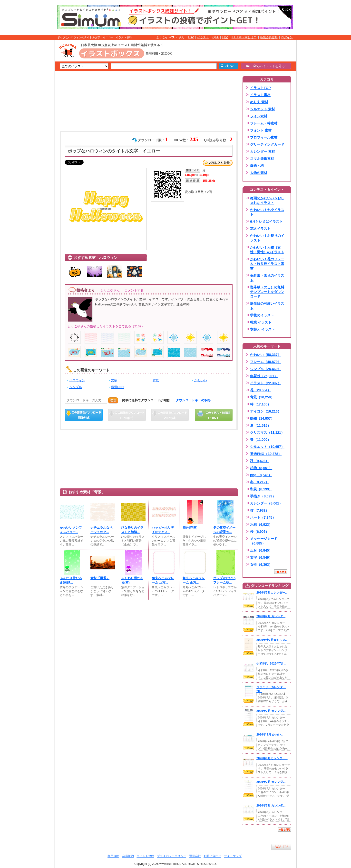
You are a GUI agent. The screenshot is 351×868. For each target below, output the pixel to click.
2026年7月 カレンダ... (271, 616)
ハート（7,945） (263, 517)
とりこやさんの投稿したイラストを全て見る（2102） (106, 326)
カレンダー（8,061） (266, 503)
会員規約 (128, 856)
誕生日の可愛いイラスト (267, 306)
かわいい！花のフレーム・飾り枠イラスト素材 (267, 264)
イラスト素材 (260, 95)
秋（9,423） (259, 461)
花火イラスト (260, 229)
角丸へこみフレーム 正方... (163, 580)
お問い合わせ (212, 856)
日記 (225, 37)
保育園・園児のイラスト (267, 278)
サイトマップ (233, 856)
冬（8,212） (259, 482)
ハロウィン (77, 380)
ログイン (287, 37)
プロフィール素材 (264, 137)
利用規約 (113, 856)
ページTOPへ (281, 847)
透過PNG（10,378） (266, 454)
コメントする (134, 290)
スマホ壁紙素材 (262, 159)
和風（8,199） (261, 489)
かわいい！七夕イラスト (267, 212)
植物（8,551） (261, 468)
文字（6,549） (261, 557)
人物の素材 (259, 173)
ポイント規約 (145, 856)
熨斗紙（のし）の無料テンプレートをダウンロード (267, 292)
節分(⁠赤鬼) (190, 528)
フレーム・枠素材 (264, 123)
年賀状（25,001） (264, 376)
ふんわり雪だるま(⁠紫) (132, 580)
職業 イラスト (261, 322)
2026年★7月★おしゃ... (272, 640)
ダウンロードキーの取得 (193, 400)
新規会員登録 (269, 37)
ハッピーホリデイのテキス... (163, 530)
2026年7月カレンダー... (272, 593)
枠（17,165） (260, 404)
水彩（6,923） (261, 525)
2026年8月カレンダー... (272, 758)
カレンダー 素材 (263, 151)
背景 (156, 380)
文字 (114, 380)
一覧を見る (281, 572)
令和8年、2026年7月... (271, 664)
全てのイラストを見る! (266, 66)
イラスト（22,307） (266, 383)
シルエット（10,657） (267, 447)
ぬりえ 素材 (259, 102)
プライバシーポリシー (172, 856)
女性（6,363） (261, 565)
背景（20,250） (262, 397)
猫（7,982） (259, 510)
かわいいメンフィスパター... (71, 530)
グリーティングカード (267, 144)
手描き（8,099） (263, 496)
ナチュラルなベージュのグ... (102, 530)
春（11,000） (260, 440)
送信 (113, 400)
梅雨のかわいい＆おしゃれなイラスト (267, 200)
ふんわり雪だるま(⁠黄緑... (71, 580)
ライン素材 (259, 116)
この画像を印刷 (214, 415)
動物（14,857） (262, 418)
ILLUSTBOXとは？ (244, 37)
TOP (191, 37)
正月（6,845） (261, 550)
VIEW (249, 606)
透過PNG (117, 387)
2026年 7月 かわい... (270, 735)
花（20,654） (260, 390)
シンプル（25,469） (266, 369)
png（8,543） (261, 475)
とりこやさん (110, 290)
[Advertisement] (32, 115)
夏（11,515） (260, 425)
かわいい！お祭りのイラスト (267, 238)
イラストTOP (260, 88)
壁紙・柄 (257, 166)
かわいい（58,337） (266, 355)
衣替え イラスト (263, 329)
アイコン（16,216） (266, 411)
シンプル (76, 387)
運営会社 (195, 856)
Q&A (216, 37)
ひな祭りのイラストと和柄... (132, 530)
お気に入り (218, 163)
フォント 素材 (261, 130)
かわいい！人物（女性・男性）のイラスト (267, 250)
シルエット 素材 (263, 109)
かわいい (201, 380)
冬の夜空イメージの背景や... (224, 530)
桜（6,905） (259, 532)
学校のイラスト (262, 315)
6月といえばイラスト (266, 222)
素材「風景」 (100, 578)
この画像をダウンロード (84, 415)
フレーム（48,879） (266, 362)
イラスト (203, 37)
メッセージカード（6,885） (264, 541)
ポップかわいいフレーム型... (224, 580)
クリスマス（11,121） (267, 433)
